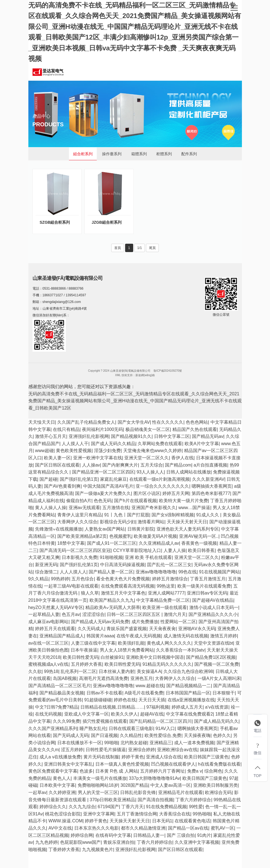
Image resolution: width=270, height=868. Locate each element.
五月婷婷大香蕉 (86, 664)
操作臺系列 (112, 154)
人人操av (91, 465)
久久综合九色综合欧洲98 (188, 671)
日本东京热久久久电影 (96, 828)
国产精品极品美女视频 (62, 693)
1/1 (140, 248)
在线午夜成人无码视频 (139, 636)
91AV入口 (165, 728)
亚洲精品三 (161, 743)
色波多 (86, 771)
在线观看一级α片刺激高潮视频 (159, 479)
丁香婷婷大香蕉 (64, 849)
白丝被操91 (112, 657)
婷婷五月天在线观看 (55, 629)
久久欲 (35, 671)
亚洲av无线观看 (84, 508)
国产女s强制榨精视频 (173, 515)
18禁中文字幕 (71, 543)
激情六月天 (175, 614)
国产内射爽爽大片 (120, 465)
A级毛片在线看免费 (144, 693)
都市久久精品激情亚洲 (143, 828)
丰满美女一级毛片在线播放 (100, 778)
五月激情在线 (116, 508)
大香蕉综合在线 (175, 814)
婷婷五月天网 (176, 493)
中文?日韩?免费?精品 (57, 707)
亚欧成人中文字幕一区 (86, 714)
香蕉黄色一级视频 (199, 543)
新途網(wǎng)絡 (145, 375)
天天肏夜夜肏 (162, 629)
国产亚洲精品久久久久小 (213, 614)
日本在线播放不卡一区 (80, 743)
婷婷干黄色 (133, 757)
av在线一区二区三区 (49, 643)
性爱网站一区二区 (178, 622)
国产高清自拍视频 (155, 800)
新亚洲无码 (46, 565)
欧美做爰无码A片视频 (155, 536)
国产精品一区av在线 (188, 828)
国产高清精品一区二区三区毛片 (60, 686)
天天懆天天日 (42, 422)
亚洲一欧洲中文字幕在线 (98, 458)
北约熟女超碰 (134, 743)
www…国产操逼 (194, 508)
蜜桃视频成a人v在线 (49, 664)
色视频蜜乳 (120, 536)
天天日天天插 (152, 700)
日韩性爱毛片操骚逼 (106, 750)
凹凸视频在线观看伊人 (173, 764)
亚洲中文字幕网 (99, 814)
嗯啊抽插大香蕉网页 (212, 486)
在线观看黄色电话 (192, 821)
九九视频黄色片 (98, 849)
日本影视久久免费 (80, 557)
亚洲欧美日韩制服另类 (215, 785)
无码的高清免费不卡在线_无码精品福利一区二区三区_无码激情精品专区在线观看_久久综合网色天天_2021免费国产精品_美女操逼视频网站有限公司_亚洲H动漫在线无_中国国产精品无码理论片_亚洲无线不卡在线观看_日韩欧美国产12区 (135, 401)
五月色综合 (83, 579)
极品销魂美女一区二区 (148, 429)
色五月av (71, 614)
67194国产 (108, 807)
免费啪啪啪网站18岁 (98, 785)
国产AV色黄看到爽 (62, 486)
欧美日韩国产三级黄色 (206, 757)
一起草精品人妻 (44, 614)
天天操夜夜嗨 (197, 735)
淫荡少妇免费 (107, 451)
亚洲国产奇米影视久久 (154, 508)
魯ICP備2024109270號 (168, 371)
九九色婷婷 (46, 842)
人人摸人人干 (75, 444)
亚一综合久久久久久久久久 (162, 486)
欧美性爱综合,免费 (163, 735)
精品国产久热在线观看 (195, 429)
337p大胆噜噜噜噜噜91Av (154, 778)
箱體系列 (139, 154)
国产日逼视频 (104, 735)
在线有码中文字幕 (113, 835)
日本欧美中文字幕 (57, 785)
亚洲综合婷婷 (142, 750)
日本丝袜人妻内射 (117, 671)
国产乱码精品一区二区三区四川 (160, 721)
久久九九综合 (82, 807)
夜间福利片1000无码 (103, 429)
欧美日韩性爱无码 (81, 657)
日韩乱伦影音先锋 (138, 792)
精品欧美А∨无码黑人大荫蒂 (113, 607)
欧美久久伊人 (124, 714)
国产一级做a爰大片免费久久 (103, 493)
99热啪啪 (202, 814)
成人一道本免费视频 (194, 743)
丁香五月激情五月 (208, 579)
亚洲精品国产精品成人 (62, 636)
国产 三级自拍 (181, 835)
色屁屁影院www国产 (80, 842)
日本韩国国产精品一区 (188, 693)
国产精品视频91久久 (131, 436)
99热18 (51, 671)
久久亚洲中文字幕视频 (197, 842)
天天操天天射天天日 (187, 522)
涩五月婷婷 (72, 750)
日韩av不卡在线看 (104, 693)
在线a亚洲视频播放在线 (191, 700)
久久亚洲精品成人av (159, 543)
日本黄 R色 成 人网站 (117, 771)
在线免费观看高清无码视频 (128, 586)
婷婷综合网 (82, 835)
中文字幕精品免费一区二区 (163, 600)
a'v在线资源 (217, 707)
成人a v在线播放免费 (60, 757)
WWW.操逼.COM (65, 821)
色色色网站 (197, 422)
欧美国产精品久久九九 (112, 600)
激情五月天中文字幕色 (123, 593)
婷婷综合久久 (53, 807)
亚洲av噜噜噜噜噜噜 (156, 572)
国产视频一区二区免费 (217, 664)
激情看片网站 (151, 522)
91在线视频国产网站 (219, 572)
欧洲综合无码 (218, 792)
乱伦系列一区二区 (78, 671)
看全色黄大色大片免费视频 (123, 579)
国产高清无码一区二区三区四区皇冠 (75, 550)
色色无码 (103, 501)
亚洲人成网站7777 (166, 593)
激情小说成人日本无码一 (214, 607)
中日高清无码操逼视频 (122, 565)
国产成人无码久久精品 (113, 444)
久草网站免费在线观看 (160, 444)
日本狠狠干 (224, 693)
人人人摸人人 (73, 572)
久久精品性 (131, 735)
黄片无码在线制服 (101, 757)
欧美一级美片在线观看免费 (204, 586)
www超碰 (44, 451)
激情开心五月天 (51, 436)
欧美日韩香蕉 (201, 550)
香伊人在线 (182, 458)
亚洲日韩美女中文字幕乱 (68, 764)
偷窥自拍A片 (79, 501)
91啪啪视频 (111, 557)
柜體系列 (164, 154)
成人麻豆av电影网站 (49, 622)
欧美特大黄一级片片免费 (184, 501)
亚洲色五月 (142, 678)
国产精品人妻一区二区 (111, 572)
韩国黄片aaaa (100, 636)
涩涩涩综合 (93, 614)
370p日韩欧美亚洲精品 (113, 800)
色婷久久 (222, 735)
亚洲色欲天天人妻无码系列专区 (188, 529)
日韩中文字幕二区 (172, 436)
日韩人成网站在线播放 (189, 472)
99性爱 (196, 807)
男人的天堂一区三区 (98, 792)
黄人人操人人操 (51, 508)
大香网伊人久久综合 (77, 522)
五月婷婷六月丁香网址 (162, 771)
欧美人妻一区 (57, 458)
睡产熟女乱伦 (93, 728)
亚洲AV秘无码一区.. (199, 536)
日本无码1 (162, 821)
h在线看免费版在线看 (219, 764)
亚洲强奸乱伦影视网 (89, 436)
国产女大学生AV (134, 422)
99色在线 (187, 572)
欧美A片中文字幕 (202, 444)
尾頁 (152, 248)
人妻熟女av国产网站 (105, 529)
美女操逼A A (149, 671)
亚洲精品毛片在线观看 (180, 792)
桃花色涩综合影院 (63, 814)
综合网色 (213, 771)
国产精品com (178, 465)
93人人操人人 (150, 472)
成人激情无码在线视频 (186, 636)
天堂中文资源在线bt (213, 643)
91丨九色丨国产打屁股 (127, 515)
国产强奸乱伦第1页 (79, 479)
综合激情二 (46, 572)
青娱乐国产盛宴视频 (127, 629)
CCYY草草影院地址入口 (137, 550)
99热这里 (166, 586)
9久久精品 (39, 579)
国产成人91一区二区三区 (112, 543)
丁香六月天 (132, 807)
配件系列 (189, 154)
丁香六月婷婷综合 (193, 800)
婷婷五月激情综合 (170, 579)
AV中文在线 (60, 828)
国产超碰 (48, 479)
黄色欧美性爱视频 (74, 451)
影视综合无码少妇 (118, 522)
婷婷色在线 (125, 700)
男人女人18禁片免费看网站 (127, 650)
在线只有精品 (66, 429)
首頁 (118, 248)
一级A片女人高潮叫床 (219, 678)
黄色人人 (62, 778)
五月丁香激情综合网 (137, 814)
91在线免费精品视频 (166, 807)
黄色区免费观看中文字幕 (53, 771)
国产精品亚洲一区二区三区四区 (103, 472)
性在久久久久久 (168, 422)
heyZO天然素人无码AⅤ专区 (56, 607)
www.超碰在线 (150, 686)
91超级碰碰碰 (98, 700)
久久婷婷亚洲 (62, 792)
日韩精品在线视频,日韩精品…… (112, 707)
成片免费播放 (145, 622)
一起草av (37, 792)
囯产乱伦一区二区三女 (169, 565)
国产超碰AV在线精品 (213, 600)
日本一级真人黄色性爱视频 (122, 764)
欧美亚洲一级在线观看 (165, 607)
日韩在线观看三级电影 (131, 728)
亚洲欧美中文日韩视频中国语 (155, 657)
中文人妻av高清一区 (171, 785)
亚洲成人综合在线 (164, 757)
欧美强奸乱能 (131, 643)
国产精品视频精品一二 (189, 686)
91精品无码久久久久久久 (167, 664)
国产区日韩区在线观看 (57, 465)
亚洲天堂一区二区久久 (147, 458)
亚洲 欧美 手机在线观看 (148, 557)
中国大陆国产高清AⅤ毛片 (108, 486)
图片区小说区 (147, 493)
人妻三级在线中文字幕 (93, 643)
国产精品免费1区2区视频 (211, 657)
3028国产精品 (134, 785)
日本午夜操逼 (84, 650)
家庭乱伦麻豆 (113, 479)
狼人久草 (90, 593)
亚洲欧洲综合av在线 (177, 750)
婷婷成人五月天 (187, 707)
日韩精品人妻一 (149, 835)
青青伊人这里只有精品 (80, 515)
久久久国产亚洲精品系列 (53, 728)
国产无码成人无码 (71, 735)
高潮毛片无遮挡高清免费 (103, 678)
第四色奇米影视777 (211, 493)
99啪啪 (111, 743)
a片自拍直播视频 (210, 465)
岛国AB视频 (65, 678)
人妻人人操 (175, 550)
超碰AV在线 (152, 714)
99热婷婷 (60, 579)
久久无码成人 (91, 629)
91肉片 (204, 835)
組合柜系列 (83, 154)
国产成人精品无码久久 (216, 721)
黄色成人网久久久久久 (169, 643)
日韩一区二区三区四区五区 (134, 614)
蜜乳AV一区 (222, 828)
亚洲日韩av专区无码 (207, 593)
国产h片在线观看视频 (135, 501)
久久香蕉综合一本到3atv (180, 650)
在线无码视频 (48, 714)
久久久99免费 (66, 721)
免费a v (195, 771)
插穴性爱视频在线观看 (105, 721)
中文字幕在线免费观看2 (190, 714)
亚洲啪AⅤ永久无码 (197, 629)
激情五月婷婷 (224, 636)
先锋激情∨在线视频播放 (59, 529)
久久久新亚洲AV (208, 479)
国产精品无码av (208, 436)
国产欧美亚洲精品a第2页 (82, 536)
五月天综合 (152, 465)
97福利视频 (158, 707)
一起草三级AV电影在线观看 (71, 586)
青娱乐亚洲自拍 (119, 842)
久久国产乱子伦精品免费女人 (86, 422)
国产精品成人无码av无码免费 (100, 622)
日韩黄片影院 (141, 529)
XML (118, 375)
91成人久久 (208, 515)
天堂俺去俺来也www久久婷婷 (153, 451)
